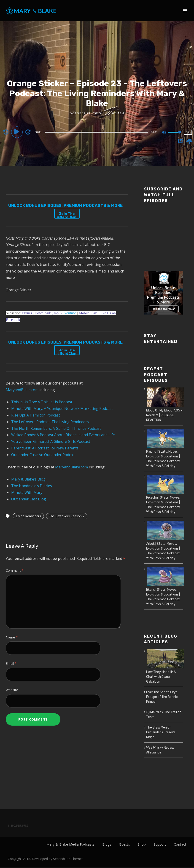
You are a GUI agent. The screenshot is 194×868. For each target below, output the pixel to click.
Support (160, 844)
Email (11, 664)
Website (12, 690)
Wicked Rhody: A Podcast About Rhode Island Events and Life (63, 435)
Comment (15, 570)
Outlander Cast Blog (29, 499)
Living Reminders (28, 516)
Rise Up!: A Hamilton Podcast (36, 415)
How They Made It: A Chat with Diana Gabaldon (161, 677)
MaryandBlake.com (22, 390)
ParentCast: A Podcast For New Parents (45, 448)
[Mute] (164, 133)
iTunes (27, 313)
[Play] (18, 132)
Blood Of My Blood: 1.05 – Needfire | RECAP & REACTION (164, 415)
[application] (97, 132)
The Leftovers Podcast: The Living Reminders (50, 422)
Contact (180, 844)
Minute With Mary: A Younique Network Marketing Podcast (62, 409)
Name (12, 637)
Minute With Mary (27, 492)
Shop (142, 844)
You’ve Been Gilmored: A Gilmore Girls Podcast (51, 441)
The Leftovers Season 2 (67, 516)
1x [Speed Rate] (188, 132)
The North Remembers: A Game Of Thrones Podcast (56, 428)
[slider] (96, 132)
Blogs (107, 844)
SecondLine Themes (68, 859)
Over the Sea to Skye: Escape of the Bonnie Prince (162, 697)
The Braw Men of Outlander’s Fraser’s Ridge (161, 732)
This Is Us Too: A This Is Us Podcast (42, 402)
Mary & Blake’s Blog (28, 479)
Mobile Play (88, 313)
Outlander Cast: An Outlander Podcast (44, 455)
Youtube (71, 313)
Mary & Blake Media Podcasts (70, 844)
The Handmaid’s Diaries (32, 486)
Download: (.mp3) (48, 313)
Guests (124, 844)
